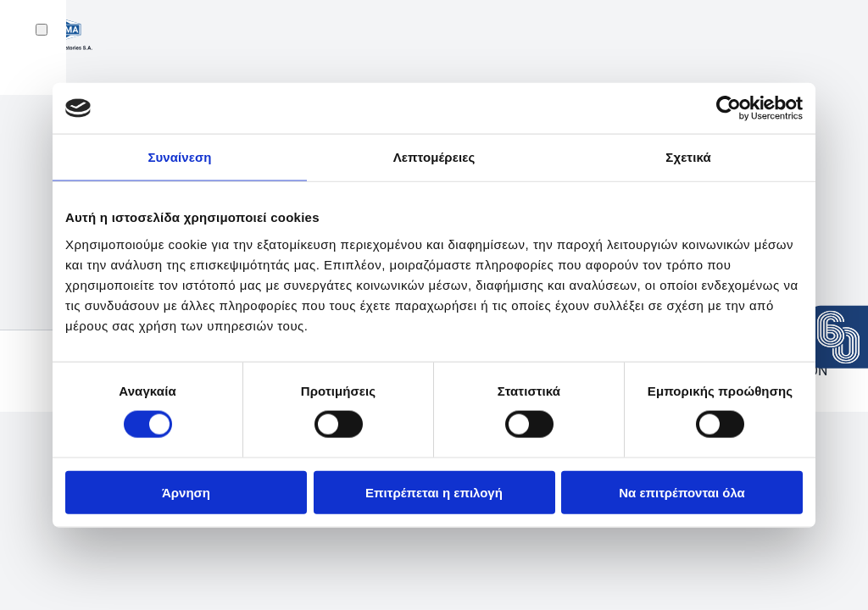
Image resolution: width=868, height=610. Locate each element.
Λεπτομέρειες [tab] (434, 157)
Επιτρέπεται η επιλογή (434, 492)
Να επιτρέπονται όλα (682, 492)
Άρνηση (186, 492)
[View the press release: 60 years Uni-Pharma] (838, 337)
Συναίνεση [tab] (179, 157)
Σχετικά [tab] (688, 157)
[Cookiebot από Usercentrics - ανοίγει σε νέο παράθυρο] (729, 108)
